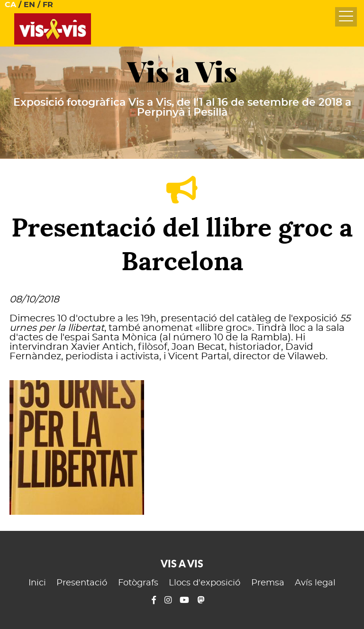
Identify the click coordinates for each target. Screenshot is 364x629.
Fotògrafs (138, 583)
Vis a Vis (182, 72)
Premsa (268, 583)
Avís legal (315, 583)
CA (10, 5)
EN (29, 5)
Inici (37, 583)
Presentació (82, 583)
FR (48, 5)
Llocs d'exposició (205, 583)
